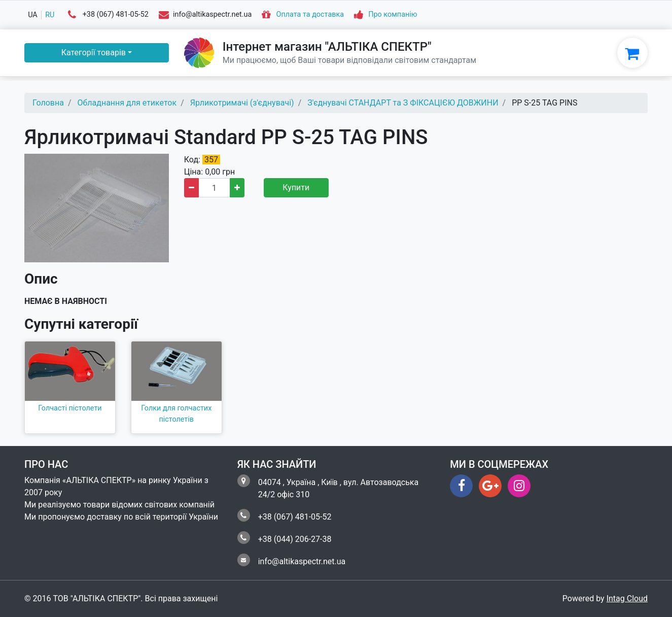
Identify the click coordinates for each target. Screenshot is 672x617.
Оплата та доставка (310, 15)
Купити (296, 187)
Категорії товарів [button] (94, 53)
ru (50, 15)
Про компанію (393, 15)
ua (33, 15)
